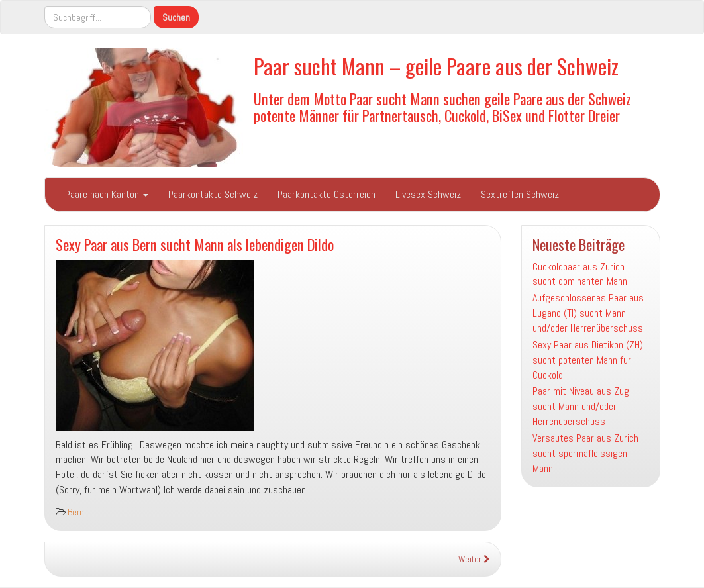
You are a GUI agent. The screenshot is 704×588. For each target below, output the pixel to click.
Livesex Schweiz (428, 194)
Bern (76, 512)
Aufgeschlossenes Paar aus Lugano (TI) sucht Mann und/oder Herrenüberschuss (588, 313)
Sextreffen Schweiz (520, 194)
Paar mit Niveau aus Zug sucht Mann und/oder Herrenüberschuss (581, 406)
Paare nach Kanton (107, 194)
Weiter (474, 559)
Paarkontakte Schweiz (213, 194)
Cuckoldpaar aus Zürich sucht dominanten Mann (580, 274)
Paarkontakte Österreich (327, 194)
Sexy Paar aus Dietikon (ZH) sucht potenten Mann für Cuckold (588, 360)
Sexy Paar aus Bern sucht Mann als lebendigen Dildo (195, 244)
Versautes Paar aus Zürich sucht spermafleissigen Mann (585, 453)
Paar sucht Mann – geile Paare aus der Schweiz (436, 66)
